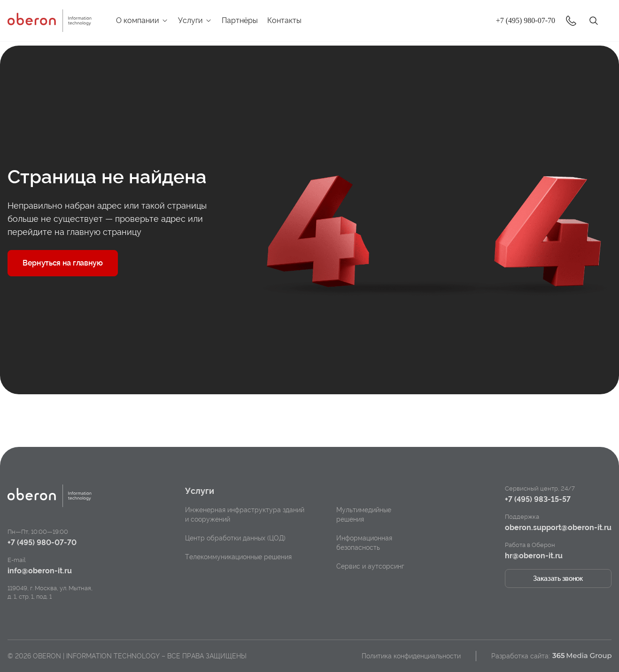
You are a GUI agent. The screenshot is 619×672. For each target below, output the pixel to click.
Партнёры (240, 20)
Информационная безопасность (364, 543)
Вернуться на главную (63, 263)
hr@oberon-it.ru (534, 556)
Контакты (284, 20)
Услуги (195, 20)
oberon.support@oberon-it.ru (558, 527)
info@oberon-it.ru (40, 571)
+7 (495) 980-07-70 (526, 20)
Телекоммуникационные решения (238, 557)
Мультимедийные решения (364, 515)
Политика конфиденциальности (411, 656)
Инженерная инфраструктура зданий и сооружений (245, 515)
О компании (142, 20)
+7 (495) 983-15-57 (538, 499)
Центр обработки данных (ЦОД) (235, 538)
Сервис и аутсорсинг (370, 566)
